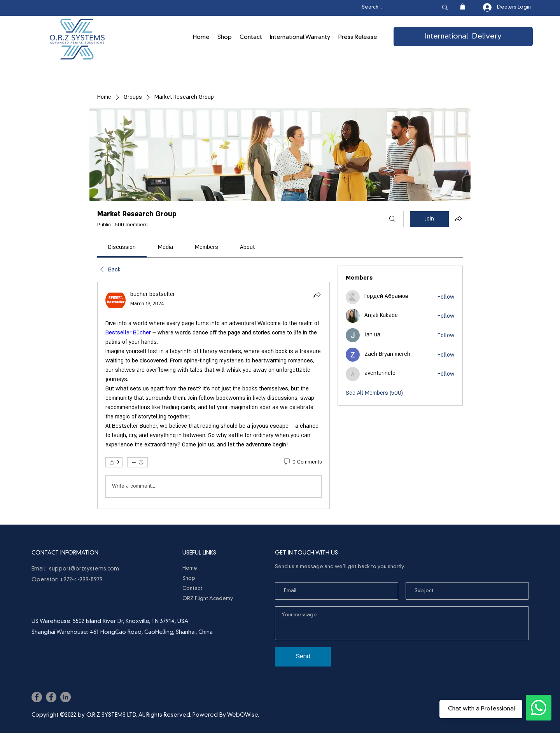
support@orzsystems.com (84, 569)
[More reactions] (137, 462)
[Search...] (391, 8)
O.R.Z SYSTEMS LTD (111, 715)
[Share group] (458, 219)
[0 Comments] (302, 462)
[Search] (392, 219)
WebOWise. (243, 715)
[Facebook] (37, 697)
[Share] (317, 295)
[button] (463, 7)
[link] (122, 247)
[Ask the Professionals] (539, 708)
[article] (213, 395)
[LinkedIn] (66, 697)
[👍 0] (114, 462)
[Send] (303, 657)
